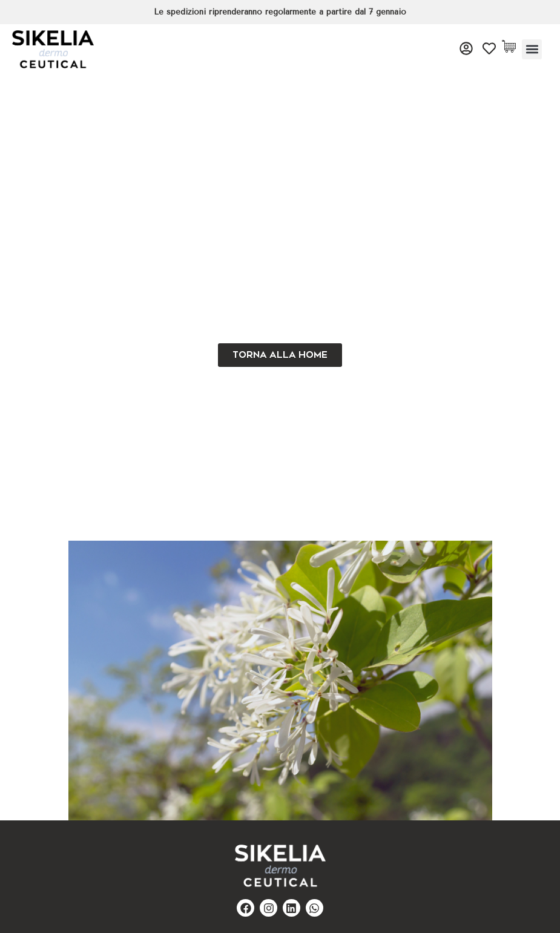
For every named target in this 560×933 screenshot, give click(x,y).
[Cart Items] (512, 46)
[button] (532, 49)
